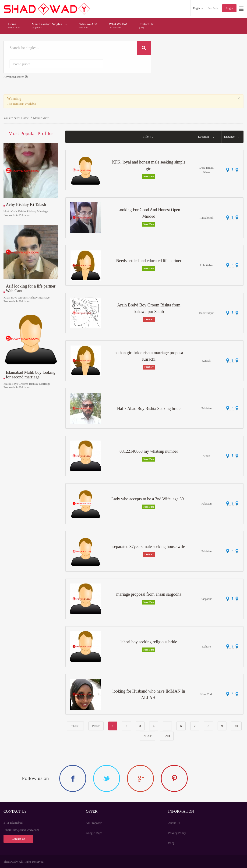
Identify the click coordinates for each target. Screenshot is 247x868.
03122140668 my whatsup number (149, 451)
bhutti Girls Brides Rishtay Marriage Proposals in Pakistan (26, 213)
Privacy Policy (177, 833)
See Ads (213, 8)
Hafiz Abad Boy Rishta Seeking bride (149, 409)
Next (148, 736)
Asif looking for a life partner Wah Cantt (31, 289)
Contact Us (18, 839)
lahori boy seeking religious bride (149, 642)
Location (206, 137)
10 (236, 726)
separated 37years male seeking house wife (149, 547)
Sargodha (206, 599)
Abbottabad (206, 265)
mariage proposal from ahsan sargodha (149, 594)
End (167, 736)
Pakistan (206, 408)
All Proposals (94, 823)
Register (198, 8)
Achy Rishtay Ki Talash (26, 205)
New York (206, 694)
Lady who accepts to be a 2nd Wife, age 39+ (149, 499)
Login (229, 8)
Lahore (206, 646)
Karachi (206, 361)
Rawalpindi (207, 218)
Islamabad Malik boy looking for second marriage (31, 375)
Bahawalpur (206, 313)
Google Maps (94, 833)
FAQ (171, 843)
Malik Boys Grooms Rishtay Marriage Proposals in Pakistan (27, 386)
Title (148, 137)
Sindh (206, 456)
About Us (174, 823)
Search (144, 48)
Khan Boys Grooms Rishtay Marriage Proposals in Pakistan (26, 299)
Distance (231, 137)
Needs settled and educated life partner (149, 261)
